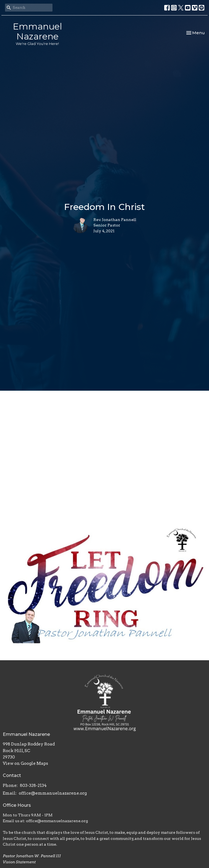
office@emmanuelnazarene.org (53, 793)
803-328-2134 (33, 786)
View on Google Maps (25, 763)
